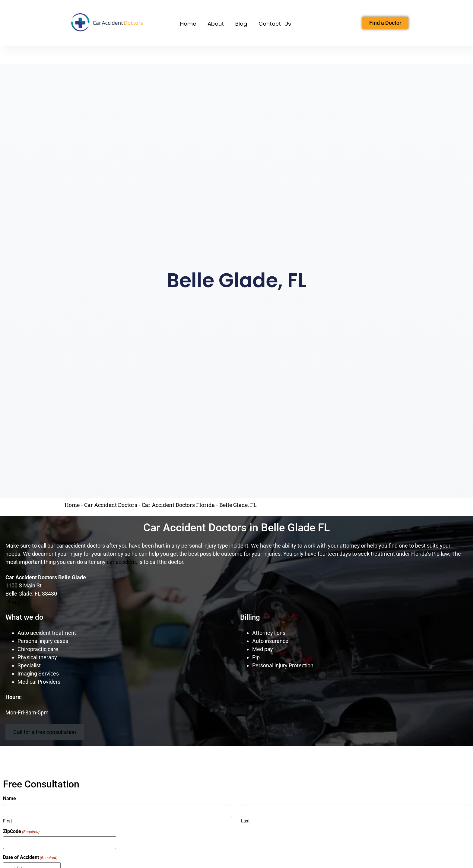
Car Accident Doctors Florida (178, 505)
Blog (241, 24)
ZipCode (21, 831)
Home (188, 24)
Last (245, 820)
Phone (13, 602)
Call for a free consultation (45, 732)
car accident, (122, 562)
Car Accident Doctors (111, 505)
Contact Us (275, 24)
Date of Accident (30, 856)
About (216, 24)
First (8, 820)
